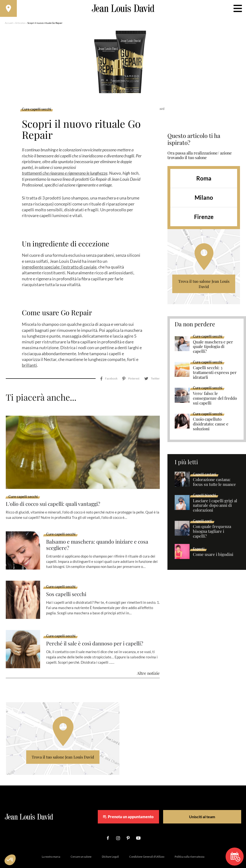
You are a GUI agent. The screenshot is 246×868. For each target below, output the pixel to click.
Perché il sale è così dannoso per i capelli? (100, 630)
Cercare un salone (81, 843)
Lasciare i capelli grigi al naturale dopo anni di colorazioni (215, 508)
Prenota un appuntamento (142, 803)
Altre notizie (148, 659)
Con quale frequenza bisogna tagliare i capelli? (212, 534)
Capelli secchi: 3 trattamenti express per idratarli (215, 375)
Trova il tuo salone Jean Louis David (204, 286)
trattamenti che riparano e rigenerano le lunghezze (65, 175)
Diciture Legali (110, 843)
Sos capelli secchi (69, 580)
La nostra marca (51, 843)
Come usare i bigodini (213, 557)
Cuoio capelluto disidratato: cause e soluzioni (211, 426)
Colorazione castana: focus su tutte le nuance (214, 484)
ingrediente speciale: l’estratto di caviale (59, 269)
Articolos (20, 25)
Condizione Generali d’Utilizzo (147, 843)
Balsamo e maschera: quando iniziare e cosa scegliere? (103, 530)
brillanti (29, 367)
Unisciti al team (201, 803)
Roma (204, 181)
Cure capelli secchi (37, 112)
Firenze (204, 219)
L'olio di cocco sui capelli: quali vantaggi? (59, 489)
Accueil (9, 25)
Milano (204, 200)
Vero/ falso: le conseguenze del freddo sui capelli (215, 401)
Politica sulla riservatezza (190, 843)
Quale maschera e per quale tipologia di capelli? (213, 349)
